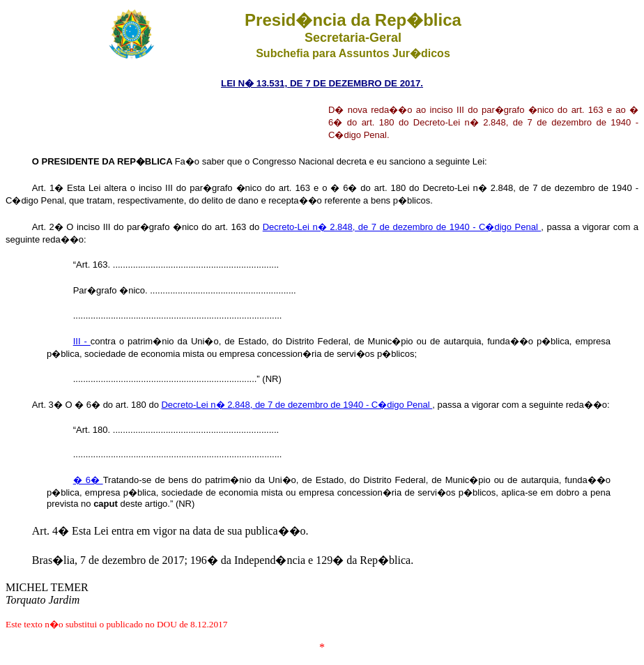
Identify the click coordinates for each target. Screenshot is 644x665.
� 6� (88, 480)
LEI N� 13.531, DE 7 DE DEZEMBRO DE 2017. (322, 83)
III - (82, 341)
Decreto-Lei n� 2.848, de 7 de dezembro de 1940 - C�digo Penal (402, 227)
